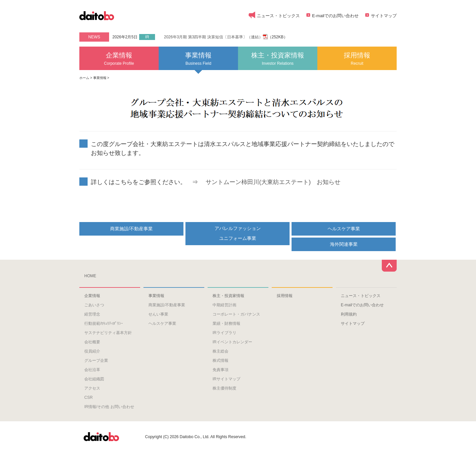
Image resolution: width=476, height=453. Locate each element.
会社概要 (92, 342)
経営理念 (92, 314)
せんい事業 (158, 314)
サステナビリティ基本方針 (108, 333)
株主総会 (220, 351)
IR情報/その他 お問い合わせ (109, 407)
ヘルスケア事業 (344, 229)
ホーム (84, 78)
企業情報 (119, 59)
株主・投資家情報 (278, 59)
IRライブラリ (224, 333)
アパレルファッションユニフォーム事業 (238, 233)
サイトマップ (384, 16)
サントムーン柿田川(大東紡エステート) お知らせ (273, 182)
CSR (88, 397)
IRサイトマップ (226, 379)
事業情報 (198, 59)
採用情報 (357, 59)
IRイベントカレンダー (232, 342)
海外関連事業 (344, 244)
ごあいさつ (94, 305)
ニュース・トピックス (278, 16)
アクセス (92, 388)
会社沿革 (92, 370)
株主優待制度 (224, 388)
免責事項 (220, 370)
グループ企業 (96, 360)
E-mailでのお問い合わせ (335, 16)
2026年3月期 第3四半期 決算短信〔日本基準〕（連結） (213, 37)
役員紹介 (92, 351)
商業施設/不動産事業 (132, 229)
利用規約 (349, 314)
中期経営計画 (224, 305)
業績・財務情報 (226, 323)
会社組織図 (94, 379)
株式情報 (220, 360)
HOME (90, 276)
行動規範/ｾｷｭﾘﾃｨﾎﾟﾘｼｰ (104, 323)
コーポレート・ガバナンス (236, 314)
